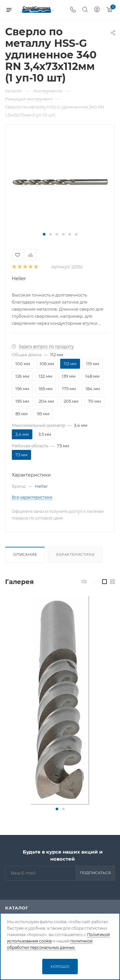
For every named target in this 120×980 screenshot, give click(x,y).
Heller (19, 278)
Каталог (17, 908)
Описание (25, 554)
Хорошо (60, 967)
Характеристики (75, 554)
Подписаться (96, 873)
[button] (44, 234)
